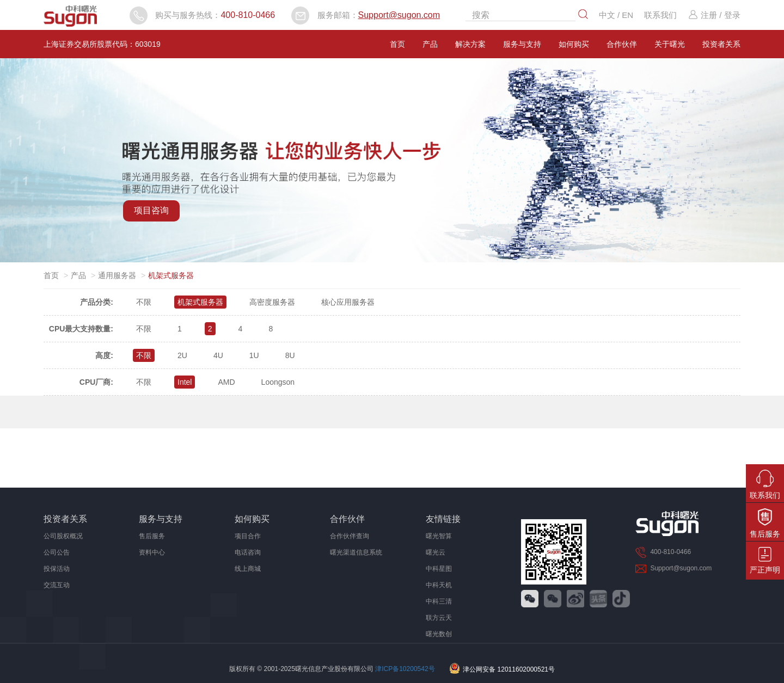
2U (182, 355)
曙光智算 (439, 536)
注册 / (705, 15)
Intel (185, 382)
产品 (430, 44)
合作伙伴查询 (350, 536)
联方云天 (439, 618)
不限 (144, 302)
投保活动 (57, 569)
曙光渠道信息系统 (356, 552)
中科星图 (439, 569)
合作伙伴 (622, 44)
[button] (387, 251)
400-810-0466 (248, 15)
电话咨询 (248, 552)
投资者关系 (721, 44)
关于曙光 (670, 44)
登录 (732, 15)
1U (254, 355)
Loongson (278, 382)
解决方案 (470, 44)
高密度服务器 (272, 302)
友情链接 (443, 519)
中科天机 (439, 585)
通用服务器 (117, 275)
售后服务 (152, 536)
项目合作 (248, 536)
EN (627, 15)
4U (218, 355)
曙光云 (436, 552)
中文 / (611, 15)
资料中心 (152, 552)
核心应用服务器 (348, 302)
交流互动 (57, 585)
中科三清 (439, 601)
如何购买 (574, 44)
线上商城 (248, 569)
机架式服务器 (200, 302)
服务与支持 (522, 44)
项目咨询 (151, 210)
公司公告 (57, 552)
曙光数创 (439, 634)
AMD (226, 382)
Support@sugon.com (399, 15)
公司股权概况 (63, 536)
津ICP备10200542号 (405, 669)
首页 (397, 44)
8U (290, 355)
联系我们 (660, 15)
